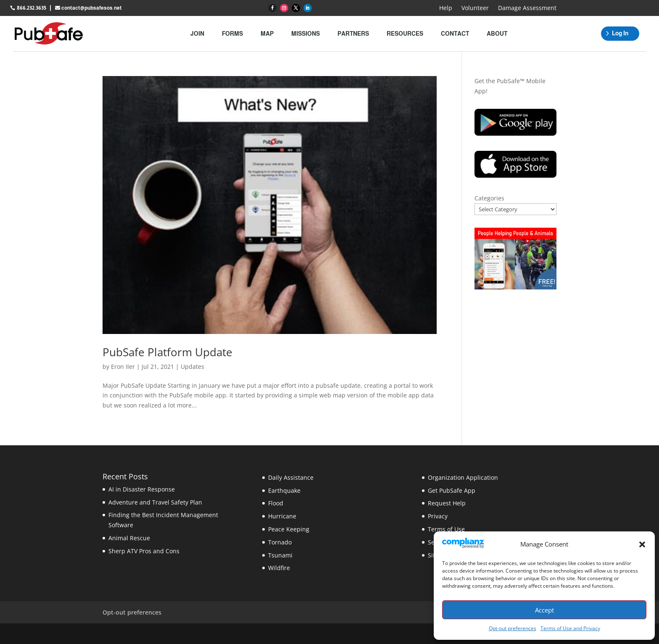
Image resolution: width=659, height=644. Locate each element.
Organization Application (463, 477)
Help (446, 8)
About (497, 34)
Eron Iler (123, 367)
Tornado (280, 542)
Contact (455, 34)
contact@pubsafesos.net (92, 8)
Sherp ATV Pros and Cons (144, 551)
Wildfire (279, 568)
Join (197, 34)
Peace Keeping (289, 529)
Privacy (438, 516)
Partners (353, 34)
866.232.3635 (32, 8)
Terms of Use (446, 529)
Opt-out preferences (513, 628)
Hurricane (282, 516)
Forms (232, 34)
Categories (489, 198)
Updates (192, 367)
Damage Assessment (527, 8)
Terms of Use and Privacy (570, 628)
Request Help (447, 503)
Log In (620, 33)
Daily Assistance (291, 477)
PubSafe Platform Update (167, 352)
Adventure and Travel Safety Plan (155, 502)
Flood (276, 503)
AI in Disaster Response (142, 489)
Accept (544, 610)
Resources (405, 34)
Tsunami (280, 555)
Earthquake (284, 490)
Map (267, 34)
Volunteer (475, 8)
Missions (306, 34)
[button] (642, 544)
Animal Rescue (129, 538)
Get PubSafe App (452, 490)
